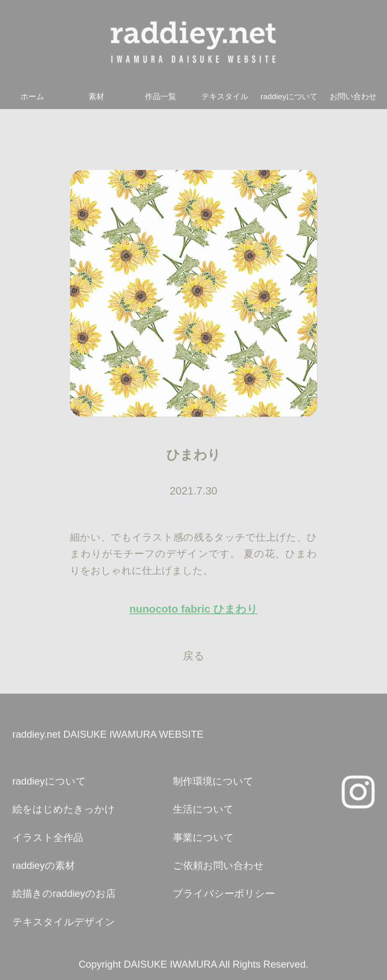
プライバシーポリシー (224, 893)
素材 (96, 96)
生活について (203, 809)
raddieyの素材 (44, 865)
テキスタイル (225, 96)
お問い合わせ (353, 96)
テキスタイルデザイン (64, 922)
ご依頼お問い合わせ (218, 865)
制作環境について (213, 781)
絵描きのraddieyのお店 (64, 893)
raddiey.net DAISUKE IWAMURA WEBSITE (108, 734)
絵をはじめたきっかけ (64, 809)
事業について (203, 837)
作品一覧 (161, 96)
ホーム (32, 96)
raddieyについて (289, 96)
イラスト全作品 (48, 837)
